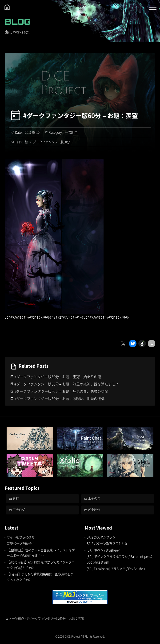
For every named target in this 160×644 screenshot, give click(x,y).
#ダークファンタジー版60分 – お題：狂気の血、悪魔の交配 (61, 391)
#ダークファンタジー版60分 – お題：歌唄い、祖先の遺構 (59, 398)
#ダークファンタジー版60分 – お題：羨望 (80, 115)
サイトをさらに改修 (21, 537)
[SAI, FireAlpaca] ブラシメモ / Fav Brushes (116, 569)
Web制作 (94, 510)
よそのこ (94, 498)
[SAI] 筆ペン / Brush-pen (104, 550)
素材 (16, 498)
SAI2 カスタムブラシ (101, 537)
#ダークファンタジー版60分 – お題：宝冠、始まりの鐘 (58, 377)
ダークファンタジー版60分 (51, 142)
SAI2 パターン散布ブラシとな (107, 543)
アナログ (19, 510)
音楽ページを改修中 (21, 543)
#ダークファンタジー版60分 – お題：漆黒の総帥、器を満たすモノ (66, 384)
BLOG (18, 22)
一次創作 (71, 132)
